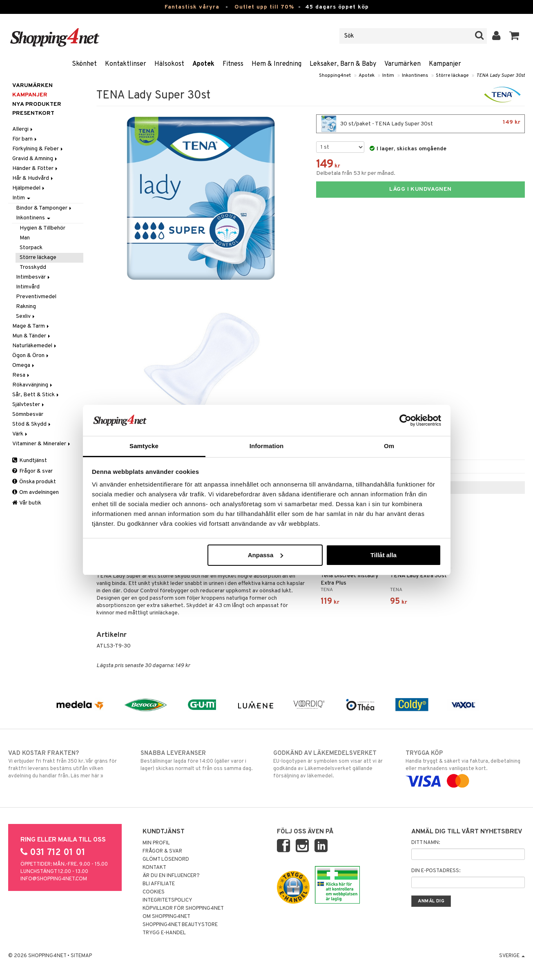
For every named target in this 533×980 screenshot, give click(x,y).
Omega (24, 365)
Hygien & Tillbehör (42, 228)
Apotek (203, 64)
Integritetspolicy (167, 900)
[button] (514, 36)
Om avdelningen (36, 492)
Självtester (29, 405)
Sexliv (26, 316)
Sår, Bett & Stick (36, 395)
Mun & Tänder (32, 336)
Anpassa (266, 555)
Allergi (23, 129)
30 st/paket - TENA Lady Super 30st (420, 124)
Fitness (233, 64)
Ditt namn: (426, 843)
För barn (25, 139)
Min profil (156, 843)
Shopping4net (335, 76)
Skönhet (84, 64)
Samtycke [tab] (144, 446)
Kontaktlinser (126, 64)
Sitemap (81, 956)
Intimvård (28, 287)
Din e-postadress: (436, 871)
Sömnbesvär (28, 414)
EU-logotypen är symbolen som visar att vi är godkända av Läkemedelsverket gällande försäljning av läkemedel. (333, 764)
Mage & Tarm (31, 326)
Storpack (31, 248)
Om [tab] (389, 446)
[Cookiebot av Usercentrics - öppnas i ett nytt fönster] (405, 420)
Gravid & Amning (35, 159)
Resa (21, 375)
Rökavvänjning (33, 385)
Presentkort (33, 113)
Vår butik (27, 503)
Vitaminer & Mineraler (42, 444)
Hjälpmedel (29, 188)
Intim (388, 76)
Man (25, 238)
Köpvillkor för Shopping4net (183, 909)
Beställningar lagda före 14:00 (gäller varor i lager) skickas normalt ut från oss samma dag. (200, 761)
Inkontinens (415, 76)
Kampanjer (445, 64)
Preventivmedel (36, 297)
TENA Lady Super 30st (501, 76)
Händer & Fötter (36, 169)
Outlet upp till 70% (264, 7)
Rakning (26, 307)
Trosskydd (33, 267)
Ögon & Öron (31, 356)
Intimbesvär (33, 277)
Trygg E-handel (164, 933)
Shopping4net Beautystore (180, 925)
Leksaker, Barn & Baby (343, 64)
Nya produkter (37, 104)
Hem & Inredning (277, 64)
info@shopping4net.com (54, 879)
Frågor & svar (32, 471)
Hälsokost (169, 64)
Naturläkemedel (35, 346)
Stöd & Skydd (32, 424)
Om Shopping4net (166, 917)
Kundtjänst (30, 461)
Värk (20, 434)
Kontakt (154, 868)
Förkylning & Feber (38, 149)
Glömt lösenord (166, 859)
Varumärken (403, 64)
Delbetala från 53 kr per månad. (356, 173)
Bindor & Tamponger (44, 208)
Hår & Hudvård (33, 178)
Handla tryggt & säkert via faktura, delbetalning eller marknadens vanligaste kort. (465, 767)
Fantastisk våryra (192, 7)
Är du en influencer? (171, 876)
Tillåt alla (384, 555)
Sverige (512, 956)
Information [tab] (267, 446)
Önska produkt (34, 482)
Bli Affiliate (159, 884)
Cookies (154, 892)
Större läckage (452, 76)
